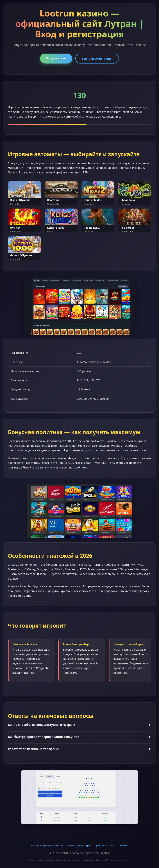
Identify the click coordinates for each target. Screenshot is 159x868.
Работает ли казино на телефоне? (79, 749)
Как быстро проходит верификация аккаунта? (79, 737)
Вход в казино (56, 58)
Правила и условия (105, 845)
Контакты (125, 845)
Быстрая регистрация (97, 59)
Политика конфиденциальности (46, 845)
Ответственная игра (79, 845)
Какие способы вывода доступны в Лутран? (79, 725)
